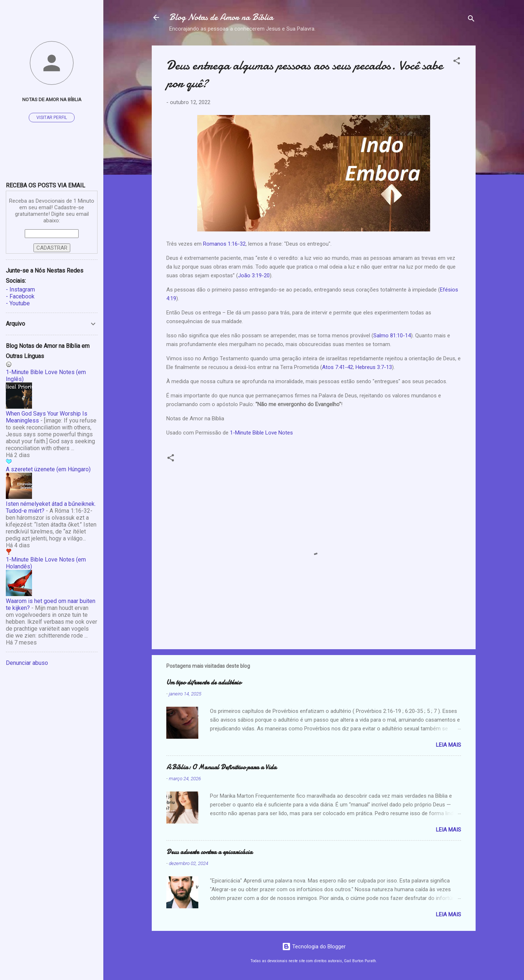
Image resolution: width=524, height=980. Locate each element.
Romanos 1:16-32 (224, 244)
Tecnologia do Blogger (314, 947)
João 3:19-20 (254, 275)
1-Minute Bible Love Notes (261, 433)
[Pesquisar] (471, 20)
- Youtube (18, 303)
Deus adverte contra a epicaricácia (209, 852)
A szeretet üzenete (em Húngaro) (48, 469)
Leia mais (448, 745)
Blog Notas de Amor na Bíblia (221, 17)
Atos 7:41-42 (338, 367)
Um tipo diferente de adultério (204, 683)
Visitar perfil (52, 118)
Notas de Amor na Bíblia (52, 99)
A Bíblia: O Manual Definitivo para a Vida (221, 767)
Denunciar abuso (27, 663)
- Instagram (20, 289)
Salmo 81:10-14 (392, 336)
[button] (457, 62)
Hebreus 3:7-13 (374, 367)
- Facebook (20, 296)
